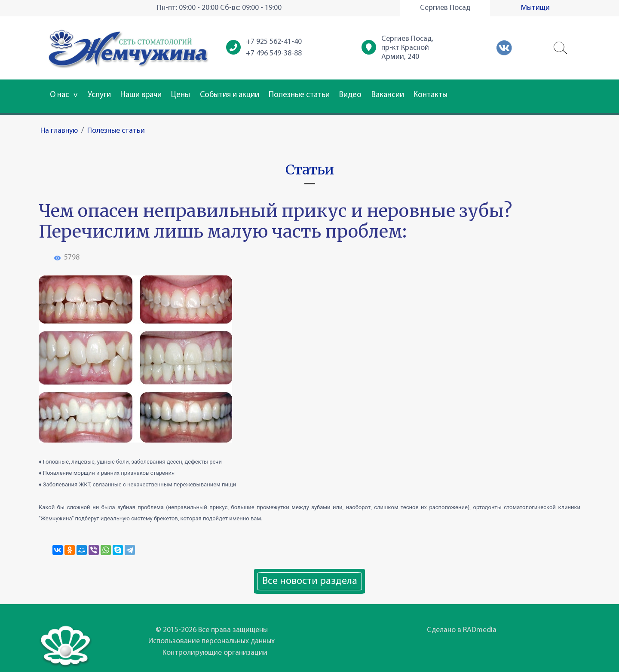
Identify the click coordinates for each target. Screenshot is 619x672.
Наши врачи (141, 95)
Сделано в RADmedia (462, 630)
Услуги (99, 95)
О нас (64, 95)
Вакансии (388, 95)
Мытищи (535, 8)
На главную (59, 131)
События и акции (230, 95)
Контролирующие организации (215, 653)
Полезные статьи (299, 95)
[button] (561, 48)
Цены (181, 95)
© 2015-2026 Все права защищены (212, 630)
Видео (350, 95)
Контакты (431, 95)
